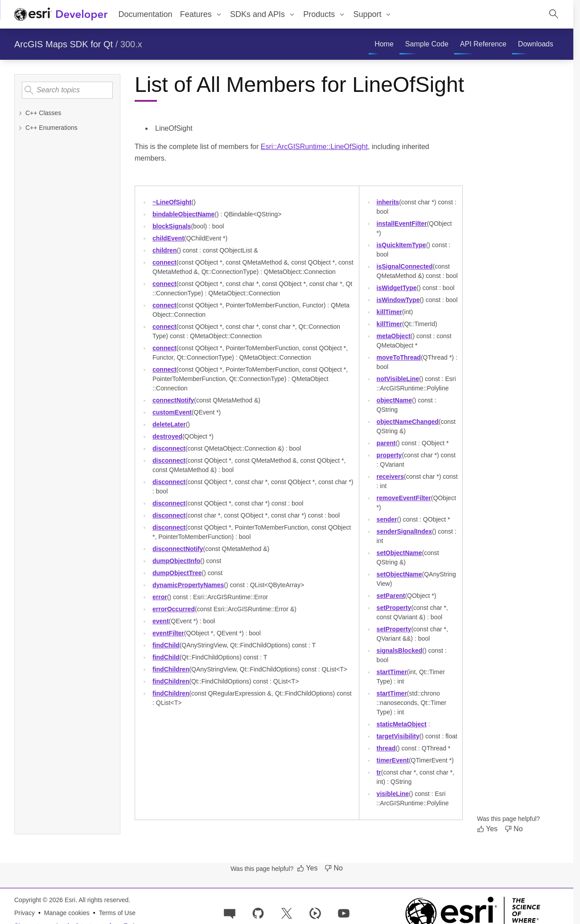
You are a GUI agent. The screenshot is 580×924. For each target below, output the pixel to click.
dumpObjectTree (177, 573)
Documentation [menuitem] (146, 14)
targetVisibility (398, 736)
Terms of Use (117, 913)
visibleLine (393, 794)
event (161, 621)
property (389, 455)
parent (386, 443)
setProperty (394, 608)
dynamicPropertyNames (188, 585)
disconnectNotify (178, 549)
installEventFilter (402, 224)
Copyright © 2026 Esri (45, 900)
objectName (394, 400)
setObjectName (399, 553)
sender (387, 519)
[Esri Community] (230, 913)
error (160, 597)
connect (165, 262)
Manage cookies (67, 913)
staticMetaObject (402, 724)
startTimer (392, 672)
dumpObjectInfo (176, 561)
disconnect (169, 448)
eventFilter (168, 633)
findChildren (171, 669)
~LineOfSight (172, 202)
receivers (391, 477)
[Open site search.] (554, 14)
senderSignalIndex (405, 531)
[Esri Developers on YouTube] (344, 913)
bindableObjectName (183, 214)
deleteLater (169, 424)
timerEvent (393, 760)
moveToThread (399, 357)
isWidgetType (397, 288)
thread (386, 748)
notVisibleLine (398, 379)
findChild (166, 645)
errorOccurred (174, 609)
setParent (391, 596)
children (165, 250)
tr (379, 772)
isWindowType (398, 300)
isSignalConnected (405, 266)
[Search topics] (67, 90)
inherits (388, 202)
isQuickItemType (401, 245)
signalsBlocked (400, 651)
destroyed (167, 436)
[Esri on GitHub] (258, 913)
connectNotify (173, 400)
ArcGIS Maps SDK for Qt (64, 44)
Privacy (25, 913)
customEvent (172, 412)
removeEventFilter (404, 498)
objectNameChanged (408, 422)
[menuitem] (201, 14)
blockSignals (172, 226)
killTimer (389, 312)
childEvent (168, 238)
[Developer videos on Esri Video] (315, 913)
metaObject (394, 336)
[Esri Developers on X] (287, 913)
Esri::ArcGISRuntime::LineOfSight (314, 147)
